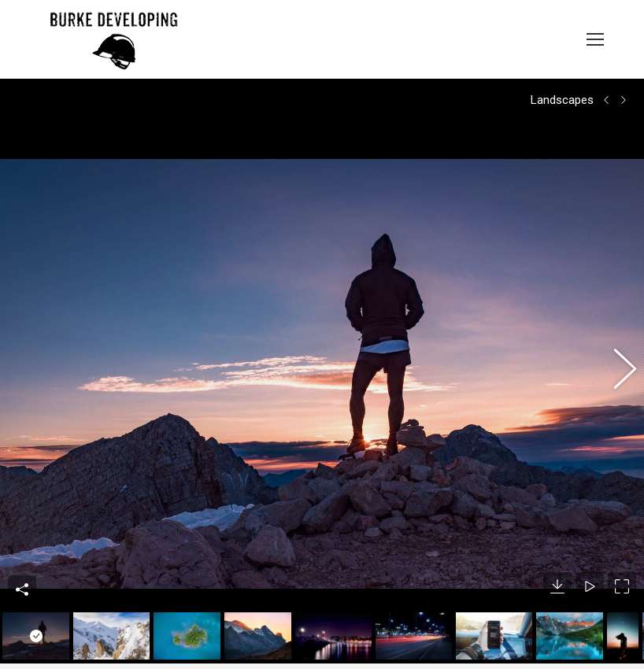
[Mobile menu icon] (595, 39)
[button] (616, 348)
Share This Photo (22, 542)
